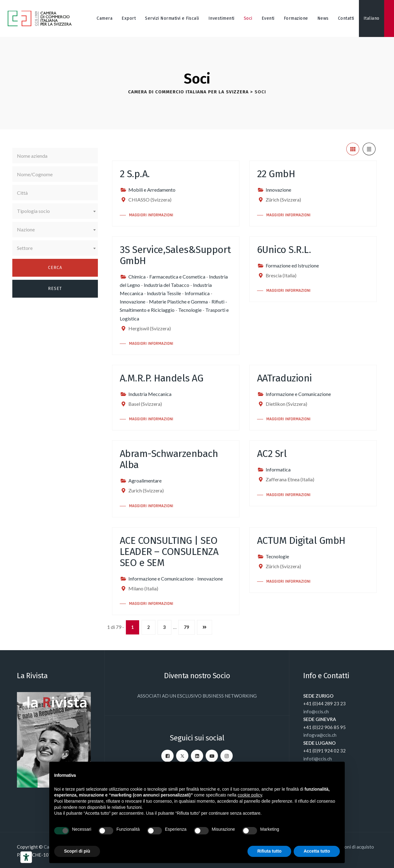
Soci (248, 18)
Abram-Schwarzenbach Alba (169, 459)
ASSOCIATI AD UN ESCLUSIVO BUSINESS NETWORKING (197, 696)
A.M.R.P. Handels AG (162, 378)
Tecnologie (190, 310)
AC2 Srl (272, 454)
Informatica (197, 293)
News (323, 18)
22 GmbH (276, 174)
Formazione (296, 18)
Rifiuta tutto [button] (269, 851)
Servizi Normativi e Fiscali (172, 18)
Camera (105, 18)
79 (187, 627)
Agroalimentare (145, 481)
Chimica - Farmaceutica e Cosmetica (167, 277)
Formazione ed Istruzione (292, 265)
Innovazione (278, 190)
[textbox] (55, 211)
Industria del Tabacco (167, 285)
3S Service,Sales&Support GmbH (175, 255)
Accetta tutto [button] (317, 851)
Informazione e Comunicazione (298, 394)
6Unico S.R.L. (284, 250)
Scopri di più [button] (77, 851)
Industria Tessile (164, 293)
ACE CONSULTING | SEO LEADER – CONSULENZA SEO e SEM (169, 552)
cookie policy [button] (250, 795)
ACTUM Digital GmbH (301, 540)
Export (129, 18)
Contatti (346, 18)
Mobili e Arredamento (152, 190)
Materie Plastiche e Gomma (178, 302)
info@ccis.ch (316, 711)
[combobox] (55, 211)
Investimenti (221, 18)
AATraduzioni (284, 378)
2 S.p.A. (135, 174)
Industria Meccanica (150, 394)
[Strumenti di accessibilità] (26, 857)
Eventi (268, 18)
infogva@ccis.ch (320, 735)
